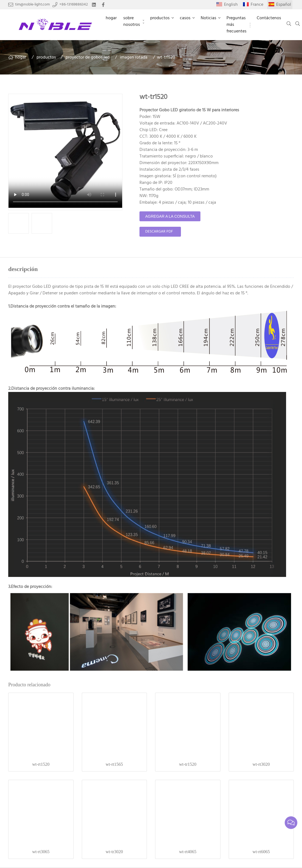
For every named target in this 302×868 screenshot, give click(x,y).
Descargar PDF (159, 232)
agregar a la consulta (170, 216)
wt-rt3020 (261, 764)
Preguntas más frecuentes (237, 25)
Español (284, 5)
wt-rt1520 (41, 764)
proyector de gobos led (88, 57)
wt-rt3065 (41, 852)
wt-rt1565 (114, 764)
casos (185, 18)
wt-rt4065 (188, 852)
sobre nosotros (132, 21)
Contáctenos (269, 18)
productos (160, 18)
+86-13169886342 (74, 5)
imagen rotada (134, 57)
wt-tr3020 (114, 852)
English (231, 5)
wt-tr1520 (188, 764)
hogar (111, 18)
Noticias (209, 18)
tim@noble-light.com (32, 5)
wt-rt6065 (261, 852)
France (257, 5)
